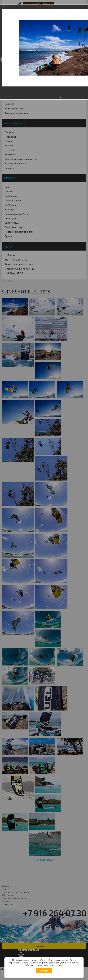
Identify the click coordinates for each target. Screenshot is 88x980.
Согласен (44, 971)
